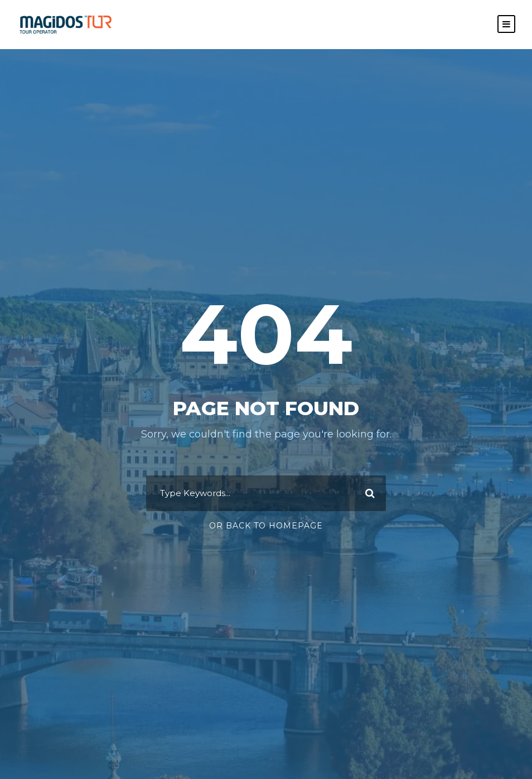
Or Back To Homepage (266, 526)
